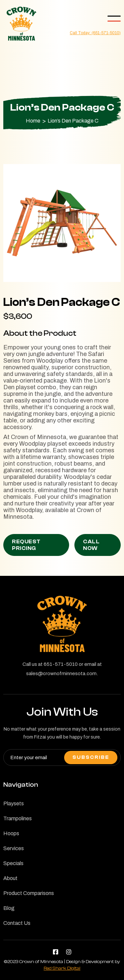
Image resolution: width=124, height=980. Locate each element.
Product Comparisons (29, 899)
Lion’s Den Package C (73, 121)
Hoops (11, 839)
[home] (20, 24)
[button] (114, 19)
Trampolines (18, 824)
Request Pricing (26, 545)
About (10, 884)
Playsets (14, 809)
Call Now (91, 545)
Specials (13, 869)
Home (33, 121)
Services (14, 854)
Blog (9, 914)
